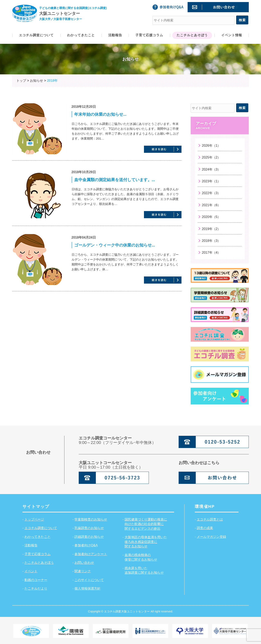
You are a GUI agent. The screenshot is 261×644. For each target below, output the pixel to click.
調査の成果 (205, 528)
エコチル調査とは (210, 519)
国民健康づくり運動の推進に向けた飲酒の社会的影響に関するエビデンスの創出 (146, 524)
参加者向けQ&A (86, 545)
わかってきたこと (38, 537)
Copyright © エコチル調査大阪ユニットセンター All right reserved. (130, 611)
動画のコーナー (36, 580)
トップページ (34, 519)
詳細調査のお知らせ (89, 537)
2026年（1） (211, 146)
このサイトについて (89, 580)
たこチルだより (36, 588)
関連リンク (83, 571)
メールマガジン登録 (211, 537)
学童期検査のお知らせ (91, 519)
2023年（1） (211, 181)
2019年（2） (211, 229)
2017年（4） (211, 253)
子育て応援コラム (38, 554)
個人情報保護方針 (87, 588)
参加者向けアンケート (91, 554)
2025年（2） (211, 157)
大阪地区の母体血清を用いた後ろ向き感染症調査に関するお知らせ (146, 542)
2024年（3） (211, 169)
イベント (31, 571)
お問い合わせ (84, 563)
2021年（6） (211, 205)
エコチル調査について (41, 528)
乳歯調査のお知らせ (89, 528)
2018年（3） (211, 241)
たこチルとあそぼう (39, 563)
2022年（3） (211, 193)
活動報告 (31, 545)
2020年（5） (211, 217)
